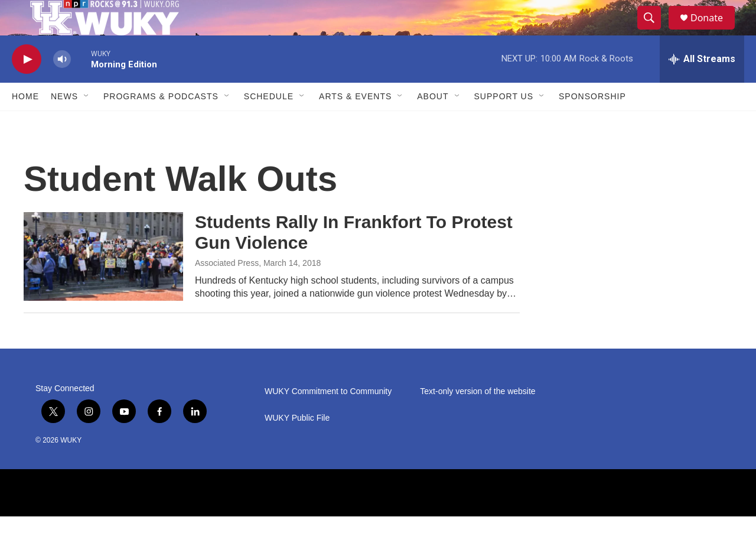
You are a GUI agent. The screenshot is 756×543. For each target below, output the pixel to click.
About (433, 123)
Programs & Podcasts (161, 123)
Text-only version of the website (478, 418)
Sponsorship (592, 123)
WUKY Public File (297, 445)
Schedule (269, 123)
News (64, 123)
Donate (714, 31)
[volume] (62, 86)
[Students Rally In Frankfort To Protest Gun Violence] (103, 283)
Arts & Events (355, 123)
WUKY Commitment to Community (328, 418)
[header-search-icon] (654, 31)
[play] (27, 86)
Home (25, 123)
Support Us (504, 123)
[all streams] (702, 86)
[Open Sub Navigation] (87, 123)
